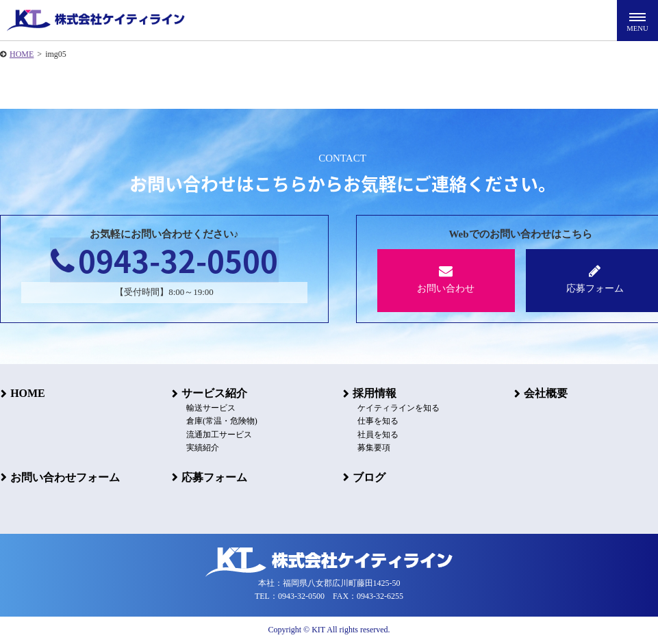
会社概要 (545, 393)
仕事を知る (377, 422)
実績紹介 (201, 448)
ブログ (368, 477)
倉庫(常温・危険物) (220, 422)
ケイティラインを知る (397, 409)
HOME (22, 54)
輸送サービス (210, 409)
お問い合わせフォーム (64, 477)
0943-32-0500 (164, 261)
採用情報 (374, 393)
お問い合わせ (446, 279)
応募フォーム (214, 477)
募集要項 (372, 448)
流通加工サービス (218, 435)
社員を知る (377, 435)
